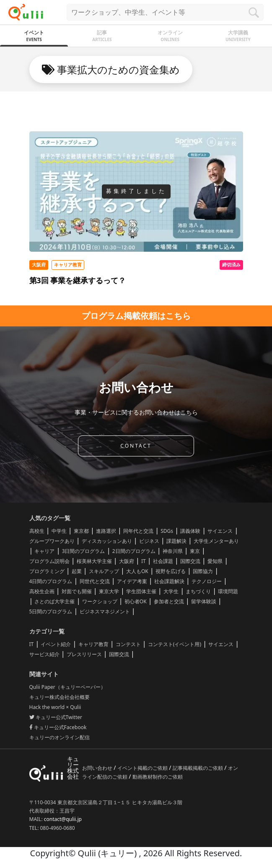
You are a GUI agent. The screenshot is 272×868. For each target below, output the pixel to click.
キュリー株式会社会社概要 (60, 697)
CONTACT (136, 446)
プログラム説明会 (49, 561)
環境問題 (228, 591)
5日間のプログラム (51, 611)
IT (144, 561)
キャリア (44, 551)
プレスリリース (84, 654)
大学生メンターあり (216, 541)
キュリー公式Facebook (58, 727)
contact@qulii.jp (63, 819)
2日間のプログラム (134, 551)
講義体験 (190, 531)
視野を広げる (171, 571)
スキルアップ (104, 571)
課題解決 (176, 541)
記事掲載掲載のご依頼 (198, 768)
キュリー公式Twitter (56, 717)
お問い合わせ (98, 768)
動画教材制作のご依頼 (158, 777)
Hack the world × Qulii (55, 707)
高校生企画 (42, 591)
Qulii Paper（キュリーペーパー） (67, 687)
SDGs (167, 531)
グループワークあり (52, 541)
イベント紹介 (56, 644)
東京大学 (109, 591)
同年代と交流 (138, 531)
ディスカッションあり (107, 541)
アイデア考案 (132, 581)
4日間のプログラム (51, 581)
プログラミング (47, 571)
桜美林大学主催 (94, 561)
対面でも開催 (77, 591)
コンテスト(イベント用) (175, 644)
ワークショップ (100, 601)
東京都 (81, 531)
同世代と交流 (95, 581)
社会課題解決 (169, 581)
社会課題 (163, 561)
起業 (77, 571)
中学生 (59, 531)
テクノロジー (207, 581)
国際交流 (190, 561)
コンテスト (128, 644)
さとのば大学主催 (54, 601)
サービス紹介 (44, 654)
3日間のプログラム (84, 551)
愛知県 (215, 561)
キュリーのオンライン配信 (60, 737)
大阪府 (127, 561)
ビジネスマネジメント (105, 611)
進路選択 (106, 531)
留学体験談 (204, 601)
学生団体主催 (141, 591)
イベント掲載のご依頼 (143, 768)
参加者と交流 (169, 601)
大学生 (171, 591)
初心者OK (136, 601)
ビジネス (149, 541)
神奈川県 (173, 551)
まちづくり (198, 591)
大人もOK (137, 571)
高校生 (37, 531)
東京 (195, 551)
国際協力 (203, 571)
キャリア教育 (93, 644)
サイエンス (220, 531)
